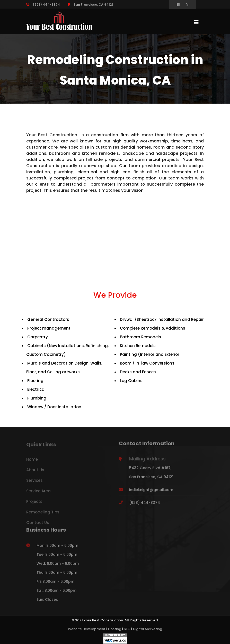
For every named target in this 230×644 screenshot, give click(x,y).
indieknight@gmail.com (151, 492)
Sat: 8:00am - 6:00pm (56, 593)
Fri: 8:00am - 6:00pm (55, 584)
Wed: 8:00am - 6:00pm (58, 566)
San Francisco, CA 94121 (90, 4)
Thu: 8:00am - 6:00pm (57, 575)
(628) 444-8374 (43, 4)
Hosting (115, 629)
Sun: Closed (47, 602)
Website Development (87, 629)
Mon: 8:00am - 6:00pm (57, 548)
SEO (127, 629)
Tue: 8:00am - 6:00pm (57, 557)
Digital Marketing (148, 629)
